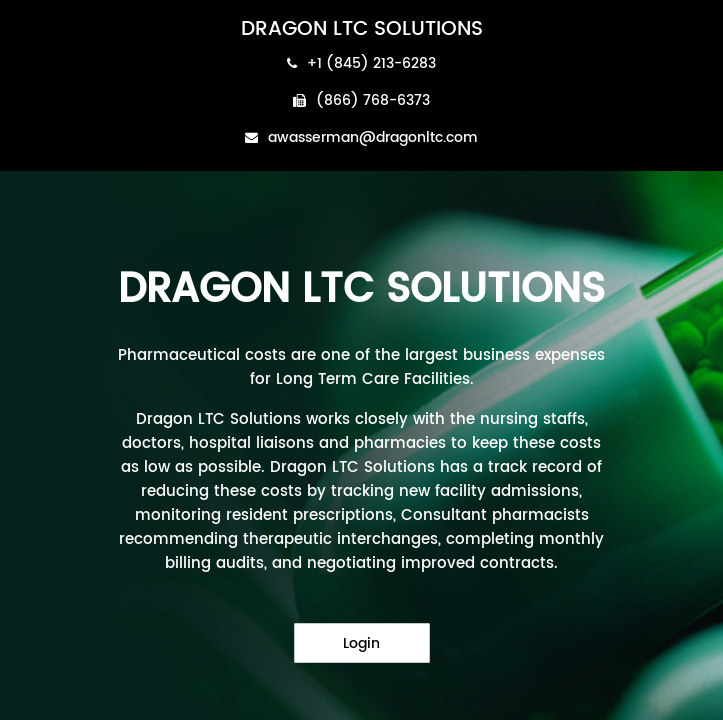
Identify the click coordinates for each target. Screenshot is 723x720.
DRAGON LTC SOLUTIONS (362, 29)
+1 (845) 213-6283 (361, 63)
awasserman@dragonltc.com (361, 137)
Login (361, 643)
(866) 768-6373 (361, 100)
